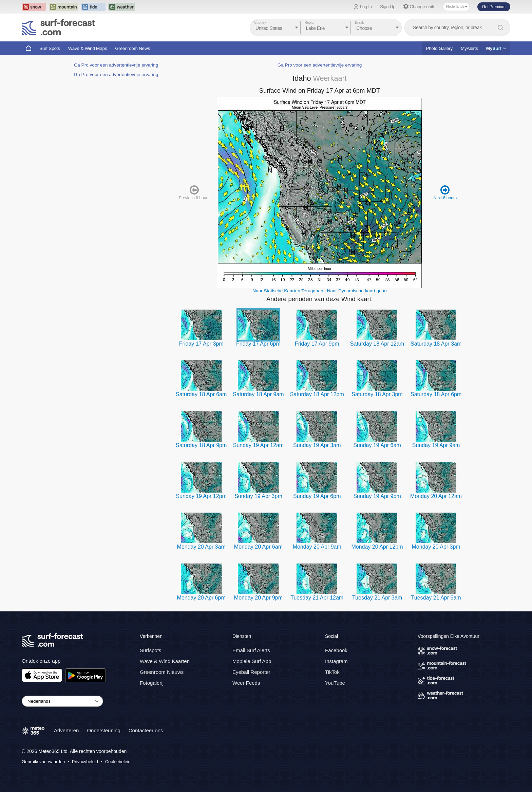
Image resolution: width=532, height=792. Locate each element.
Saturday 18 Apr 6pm (436, 394)
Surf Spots (50, 48)
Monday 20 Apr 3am (201, 547)
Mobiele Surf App (252, 661)
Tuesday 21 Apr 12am (317, 598)
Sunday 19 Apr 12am (258, 445)
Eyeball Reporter (251, 672)
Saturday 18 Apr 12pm (317, 394)
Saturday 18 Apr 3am (436, 344)
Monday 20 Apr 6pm (201, 598)
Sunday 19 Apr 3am (317, 445)
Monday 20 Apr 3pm (436, 547)
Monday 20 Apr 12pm (377, 547)
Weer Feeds (246, 683)
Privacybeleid (85, 762)
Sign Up (388, 7)
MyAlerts (469, 48)
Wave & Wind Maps (88, 48)
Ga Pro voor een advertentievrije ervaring (116, 65)
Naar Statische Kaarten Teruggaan (288, 291)
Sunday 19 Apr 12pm (201, 496)
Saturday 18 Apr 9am (258, 394)
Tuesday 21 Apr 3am (377, 598)
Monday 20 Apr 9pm (258, 598)
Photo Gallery (439, 48)
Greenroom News (132, 48)
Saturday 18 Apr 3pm (377, 394)
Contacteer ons (146, 730)
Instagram (336, 661)
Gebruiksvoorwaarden (43, 762)
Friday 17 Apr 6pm (258, 344)
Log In (366, 7)
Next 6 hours (445, 192)
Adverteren (66, 730)
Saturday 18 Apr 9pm (201, 445)
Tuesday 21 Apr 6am (436, 598)
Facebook (336, 650)
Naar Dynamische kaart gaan (357, 291)
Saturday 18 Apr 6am (201, 394)
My (496, 48)
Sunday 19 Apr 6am (377, 445)
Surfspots (150, 650)
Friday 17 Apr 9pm (317, 344)
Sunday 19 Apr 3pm (258, 496)
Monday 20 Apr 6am (258, 547)
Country (260, 23)
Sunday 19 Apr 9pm (377, 496)
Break (359, 23)
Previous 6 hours (194, 192)
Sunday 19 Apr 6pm (317, 496)
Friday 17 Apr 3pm (201, 344)
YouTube (335, 683)
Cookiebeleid (118, 762)
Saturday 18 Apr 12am (377, 344)
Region (310, 23)
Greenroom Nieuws (162, 672)
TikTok (332, 672)
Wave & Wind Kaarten (165, 661)
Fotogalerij (152, 683)
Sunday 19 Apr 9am (436, 445)
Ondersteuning (103, 730)
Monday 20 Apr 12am (436, 496)
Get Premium (494, 7)
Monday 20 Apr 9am (317, 547)
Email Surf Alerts (251, 650)
